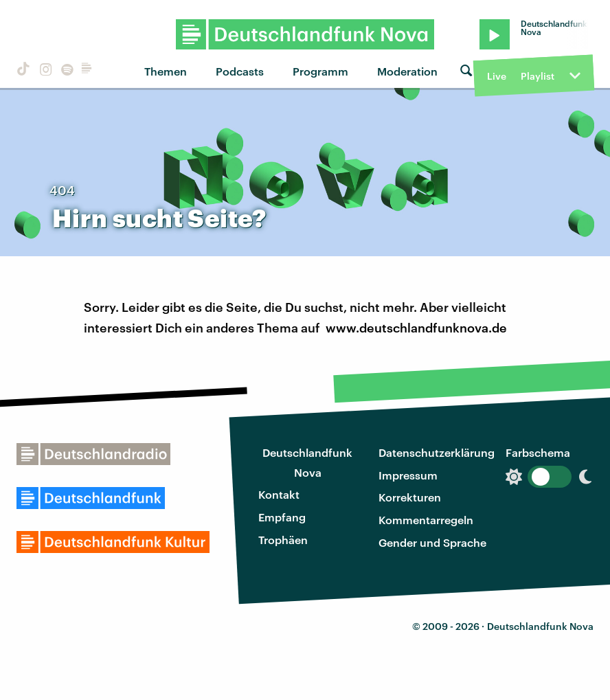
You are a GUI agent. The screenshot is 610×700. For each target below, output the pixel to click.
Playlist (538, 76)
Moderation (407, 71)
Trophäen (283, 540)
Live (497, 76)
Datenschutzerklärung (437, 452)
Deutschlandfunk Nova (307, 462)
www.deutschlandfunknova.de (416, 328)
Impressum (408, 475)
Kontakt (279, 494)
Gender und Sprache (432, 542)
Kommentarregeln (426, 520)
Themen (166, 71)
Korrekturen (410, 497)
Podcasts (240, 71)
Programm (320, 71)
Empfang (282, 517)
